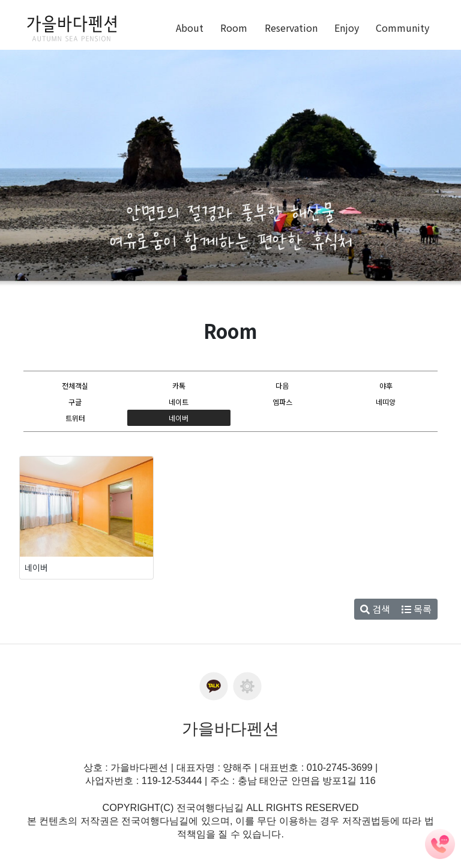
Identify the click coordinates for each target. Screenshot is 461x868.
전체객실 (75, 385)
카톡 (179, 385)
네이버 (179, 417)
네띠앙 (386, 402)
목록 (417, 609)
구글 (75, 402)
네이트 (179, 402)
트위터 (75, 417)
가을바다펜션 (230, 729)
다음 (282, 385)
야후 (386, 385)
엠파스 (282, 402)
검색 (375, 609)
